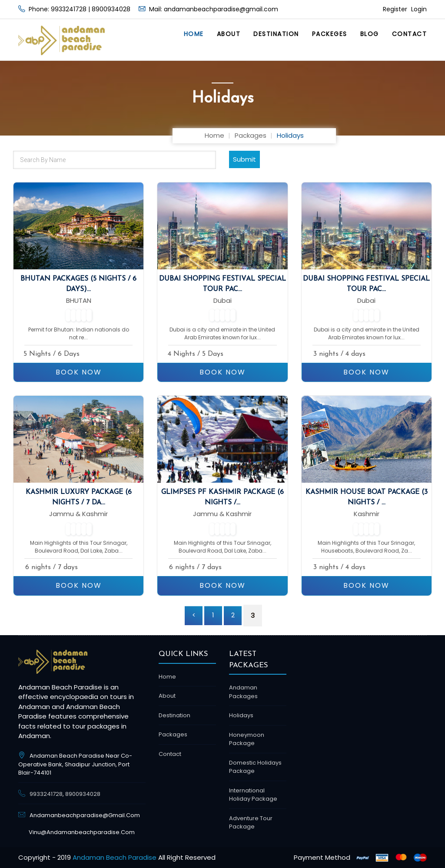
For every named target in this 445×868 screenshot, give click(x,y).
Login (418, 9)
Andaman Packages (243, 692)
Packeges (330, 34)
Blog (370, 34)
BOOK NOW (79, 372)
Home (194, 34)
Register (395, 9)
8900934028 (111, 9)
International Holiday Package (253, 795)
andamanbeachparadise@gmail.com (221, 9)
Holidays (241, 715)
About (229, 34)
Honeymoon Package (247, 739)
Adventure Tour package (251, 823)
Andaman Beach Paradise (115, 857)
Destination (276, 34)
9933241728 (69, 9)
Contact (410, 34)
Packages (251, 135)
